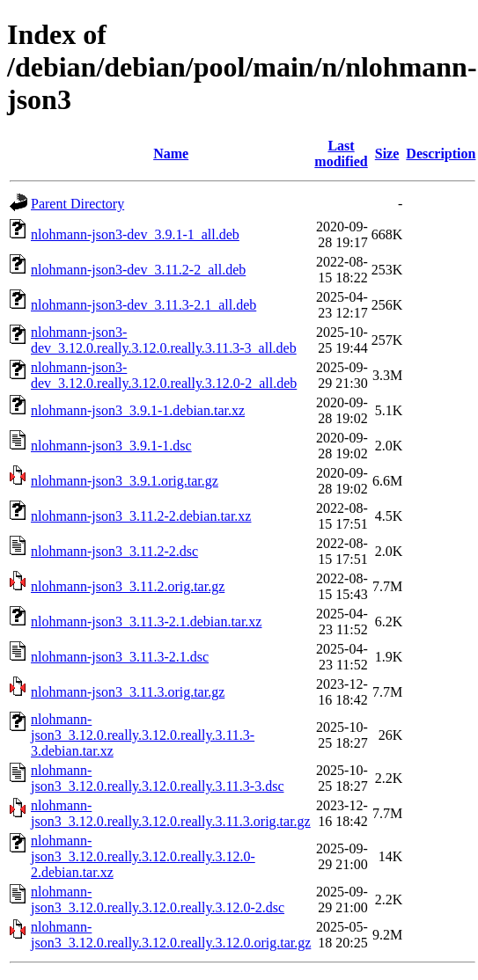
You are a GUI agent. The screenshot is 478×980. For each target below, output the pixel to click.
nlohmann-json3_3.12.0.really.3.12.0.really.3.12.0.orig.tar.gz (171, 935)
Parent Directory (77, 204)
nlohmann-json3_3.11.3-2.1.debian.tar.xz (146, 622)
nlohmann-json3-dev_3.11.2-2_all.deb (138, 270)
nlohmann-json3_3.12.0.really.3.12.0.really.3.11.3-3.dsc (158, 778)
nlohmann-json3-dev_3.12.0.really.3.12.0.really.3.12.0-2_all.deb (164, 375)
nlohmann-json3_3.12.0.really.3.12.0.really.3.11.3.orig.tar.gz (171, 813)
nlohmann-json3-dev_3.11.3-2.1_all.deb (143, 305)
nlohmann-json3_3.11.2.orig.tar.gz (128, 586)
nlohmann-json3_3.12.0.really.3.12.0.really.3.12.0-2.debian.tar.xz (143, 856)
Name (171, 154)
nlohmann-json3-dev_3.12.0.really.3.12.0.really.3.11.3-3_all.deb (164, 340)
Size (387, 154)
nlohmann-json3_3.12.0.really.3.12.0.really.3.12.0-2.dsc (158, 900)
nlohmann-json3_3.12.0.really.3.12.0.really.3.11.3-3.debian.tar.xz (143, 735)
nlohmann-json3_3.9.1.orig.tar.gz (125, 481)
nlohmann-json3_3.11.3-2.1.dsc (120, 657)
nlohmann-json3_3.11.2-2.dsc (114, 551)
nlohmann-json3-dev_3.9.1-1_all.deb (135, 234)
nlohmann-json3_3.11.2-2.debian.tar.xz (141, 516)
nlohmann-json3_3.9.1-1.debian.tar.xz (138, 410)
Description (441, 154)
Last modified (341, 154)
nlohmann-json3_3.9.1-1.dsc (111, 446)
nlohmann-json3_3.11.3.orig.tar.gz (128, 692)
